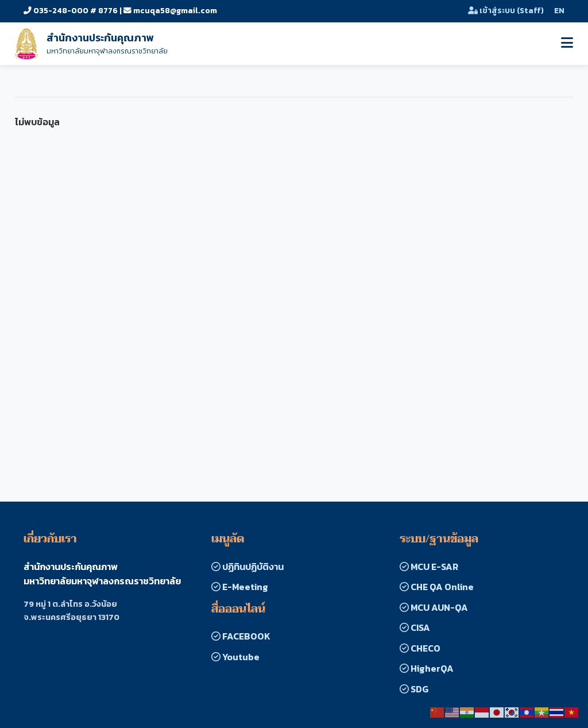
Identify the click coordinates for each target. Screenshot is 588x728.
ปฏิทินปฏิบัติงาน (247, 567)
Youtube (235, 657)
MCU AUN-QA (434, 607)
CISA (415, 627)
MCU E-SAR (429, 567)
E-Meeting (240, 587)
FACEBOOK (241, 636)
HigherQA (427, 668)
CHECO (420, 648)
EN (559, 10)
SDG (414, 689)
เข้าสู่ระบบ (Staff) (506, 10)
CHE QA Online (437, 587)
